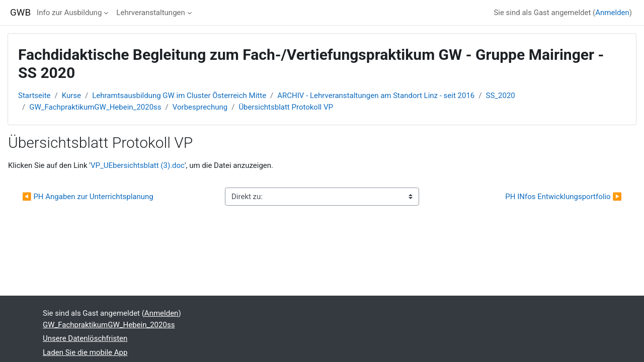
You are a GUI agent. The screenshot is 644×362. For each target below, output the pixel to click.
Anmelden (612, 13)
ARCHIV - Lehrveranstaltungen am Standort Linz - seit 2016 (376, 96)
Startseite (34, 96)
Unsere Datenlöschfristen (85, 338)
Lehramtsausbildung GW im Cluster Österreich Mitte (179, 96)
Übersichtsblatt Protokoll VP (286, 107)
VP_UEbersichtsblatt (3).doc (138, 165)
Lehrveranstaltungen (150, 13)
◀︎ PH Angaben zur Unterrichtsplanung (88, 197)
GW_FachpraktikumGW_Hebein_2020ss (95, 107)
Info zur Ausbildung (69, 13)
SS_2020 (501, 96)
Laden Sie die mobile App (85, 352)
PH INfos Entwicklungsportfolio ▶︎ (563, 197)
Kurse (71, 96)
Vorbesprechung (200, 107)
